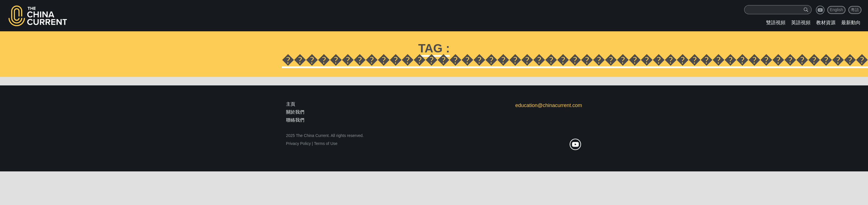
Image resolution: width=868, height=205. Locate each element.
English (836, 10)
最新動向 (851, 23)
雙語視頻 (776, 23)
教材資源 (826, 23)
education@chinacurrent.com (549, 105)
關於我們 (295, 112)
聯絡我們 (295, 120)
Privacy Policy (298, 143)
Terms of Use (326, 143)
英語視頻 (801, 23)
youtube (820, 10)
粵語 (855, 10)
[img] (806, 10)
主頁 (291, 104)
